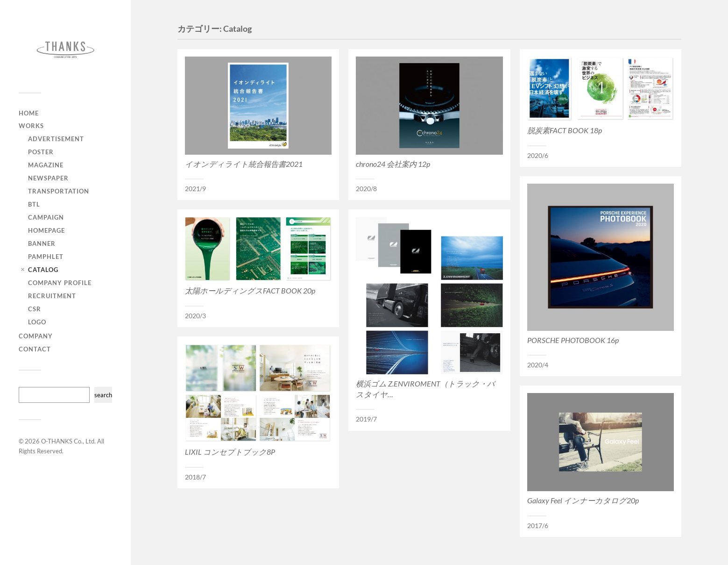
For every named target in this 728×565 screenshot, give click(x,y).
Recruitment (52, 296)
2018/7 (195, 477)
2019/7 (366, 419)
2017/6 (538, 526)
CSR (35, 309)
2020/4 (538, 365)
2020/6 (538, 156)
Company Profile (60, 283)
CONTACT (35, 349)
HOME (29, 113)
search (103, 395)
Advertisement (56, 139)
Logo (37, 322)
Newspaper (48, 178)
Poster (41, 152)
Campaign (46, 217)
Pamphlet (46, 257)
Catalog (43, 270)
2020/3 (195, 316)
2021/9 (195, 189)
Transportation (59, 191)
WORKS (31, 126)
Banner (42, 243)
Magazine (46, 165)
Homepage (46, 230)
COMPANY (36, 336)
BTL (34, 204)
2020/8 (366, 189)
